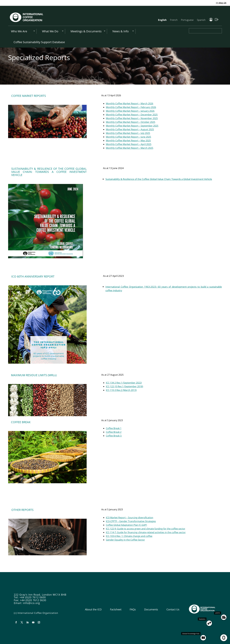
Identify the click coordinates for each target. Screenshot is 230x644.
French (174, 20)
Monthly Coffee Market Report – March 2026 (130, 104)
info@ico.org (31, 603)
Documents (151, 609)
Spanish (201, 20)
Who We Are (19, 31)
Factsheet (116, 609)
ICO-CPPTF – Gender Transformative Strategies (131, 521)
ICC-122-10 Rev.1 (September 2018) (124, 386)
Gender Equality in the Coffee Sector (125, 540)
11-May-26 (224, 3)
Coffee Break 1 (114, 428)
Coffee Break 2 (114, 432)
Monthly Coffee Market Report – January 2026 (130, 111)
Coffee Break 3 (114, 436)
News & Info (121, 31)
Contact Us (173, 609)
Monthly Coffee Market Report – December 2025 (132, 115)
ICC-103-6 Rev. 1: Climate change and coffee (129, 536)
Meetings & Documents (86, 31)
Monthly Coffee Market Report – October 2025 (131, 122)
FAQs (133, 609)
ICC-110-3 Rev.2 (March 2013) (121, 390)
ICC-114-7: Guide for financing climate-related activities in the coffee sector (146, 532)
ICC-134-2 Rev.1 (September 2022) (124, 383)
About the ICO (93, 609)
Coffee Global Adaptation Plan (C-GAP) (126, 525)
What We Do (50, 31)
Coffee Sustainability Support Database (39, 42)
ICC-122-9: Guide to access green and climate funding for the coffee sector (146, 529)
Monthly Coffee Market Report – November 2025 (132, 118)
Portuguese (187, 20)
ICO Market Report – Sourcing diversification (130, 518)
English (162, 20)
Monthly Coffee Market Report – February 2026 (131, 107)
